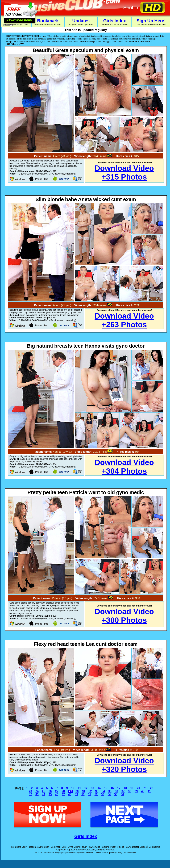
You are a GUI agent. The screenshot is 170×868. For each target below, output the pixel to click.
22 (152, 788)
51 (90, 794)
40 (143, 791)
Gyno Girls (95, 847)
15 (106, 788)
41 (149, 791)
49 (76, 794)
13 (93, 788)
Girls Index (115, 21)
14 (99, 788)
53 (103, 794)
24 (37, 791)
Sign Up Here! (151, 21)
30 (77, 791)
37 (123, 791)
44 (44, 794)
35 (110, 791)
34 (103, 791)
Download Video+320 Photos (124, 765)
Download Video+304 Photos (124, 467)
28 (63, 791)
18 (125, 788)
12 (86, 788)
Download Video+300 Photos (124, 616)
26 (50, 791)
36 (117, 791)
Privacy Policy (116, 853)
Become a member (39, 847)
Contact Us (154, 847)
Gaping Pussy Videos (113, 847)
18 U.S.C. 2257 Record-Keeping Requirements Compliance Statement (64, 853)
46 (57, 794)
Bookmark (48, 21)
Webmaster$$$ (130, 853)
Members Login (19, 847)
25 (44, 791)
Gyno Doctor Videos (136, 847)
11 (79, 788)
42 (30, 794)
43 (37, 794)
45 (50, 794)
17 (119, 788)
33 (97, 791)
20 (138, 788)
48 (70, 794)
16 (112, 788)
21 (145, 788)
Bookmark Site (58, 847)
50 (83, 794)
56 (122, 794)
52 (96, 794)
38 (130, 791)
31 (84, 791)
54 (109, 794)
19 (132, 788)
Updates (81, 21)
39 (136, 791)
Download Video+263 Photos (124, 320)
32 (90, 791)
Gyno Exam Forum (77, 847)
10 (73, 788)
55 (116, 794)
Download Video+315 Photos (124, 173)
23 (30, 791)
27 (57, 791)
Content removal (102, 853)
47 (63, 794)
